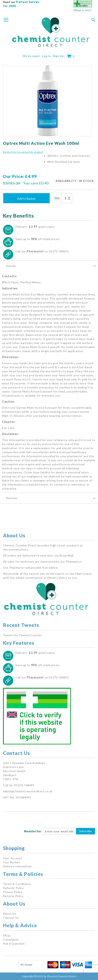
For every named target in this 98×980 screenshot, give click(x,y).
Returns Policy (13, 896)
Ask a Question (14, 943)
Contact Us (11, 918)
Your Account (13, 858)
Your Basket (12, 862)
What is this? (83, 10)
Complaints (11, 939)
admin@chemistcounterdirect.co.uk (28, 791)
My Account (31, 56)
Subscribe (85, 831)
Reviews (12, 498)
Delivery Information (17, 866)
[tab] (49, 266)
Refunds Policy (13, 888)
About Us (10, 914)
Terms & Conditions (17, 884)
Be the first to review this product (23, 152)
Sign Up (58, 56)
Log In (46, 56)
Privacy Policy (13, 892)
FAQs (7, 935)
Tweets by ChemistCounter (23, 635)
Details (11, 266)
